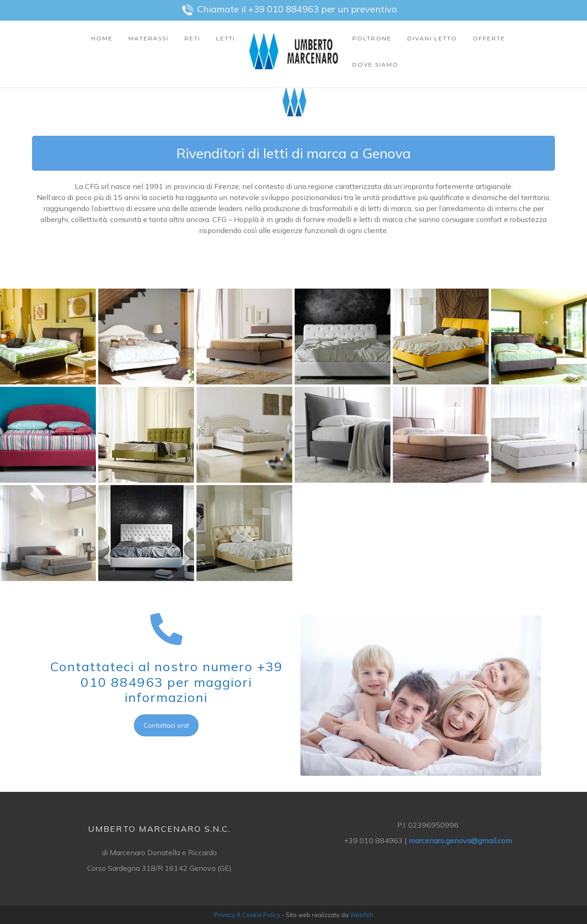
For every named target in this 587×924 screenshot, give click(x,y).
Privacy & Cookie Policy (247, 915)
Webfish (362, 915)
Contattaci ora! (166, 725)
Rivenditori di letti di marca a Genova (293, 153)
